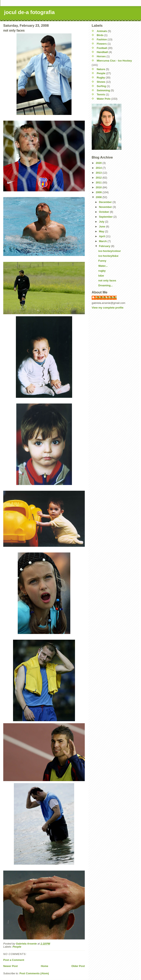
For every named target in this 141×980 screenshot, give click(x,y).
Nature (101, 69)
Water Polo (104, 99)
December (106, 202)
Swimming (103, 90)
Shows (101, 82)
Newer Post (10, 966)
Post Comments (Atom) (34, 973)
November (106, 207)
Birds (100, 35)
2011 (99, 182)
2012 (99, 178)
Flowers (102, 44)
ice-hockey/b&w (108, 256)
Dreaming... (105, 285)
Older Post (78, 966)
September (106, 217)
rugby (102, 271)
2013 (99, 173)
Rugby (101, 78)
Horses (101, 56)
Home (44, 966)
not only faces (107, 281)
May (102, 231)
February (105, 246)
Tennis (101, 94)
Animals (102, 31)
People (17, 947)
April (102, 236)
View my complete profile (108, 308)
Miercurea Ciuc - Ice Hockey (114, 61)
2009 (99, 192)
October (104, 212)
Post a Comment (14, 960)
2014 (99, 168)
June (102, 227)
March (103, 241)
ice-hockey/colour (110, 251)
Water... (103, 266)
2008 (99, 197)
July (102, 222)
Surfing (101, 86)
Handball (102, 52)
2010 (99, 187)
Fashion (102, 39)
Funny (102, 261)
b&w (101, 276)
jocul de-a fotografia (29, 12)
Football (102, 48)
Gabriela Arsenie (106, 297)
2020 (99, 163)
